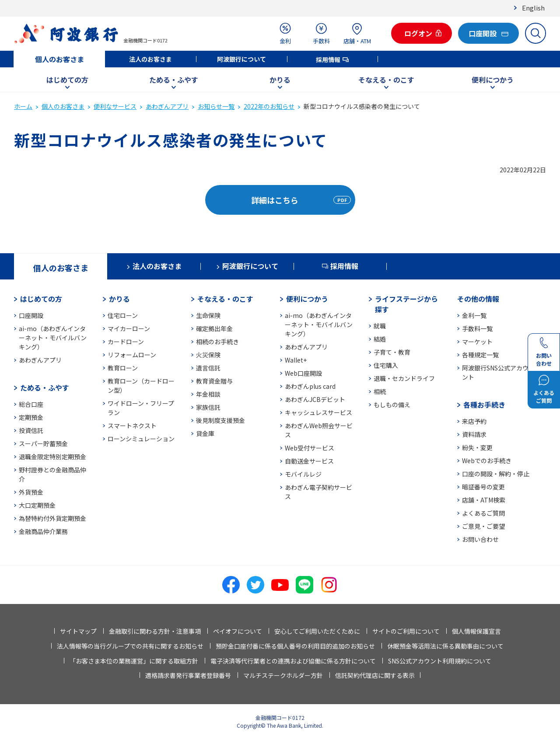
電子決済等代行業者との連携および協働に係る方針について (293, 661)
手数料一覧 (477, 328)
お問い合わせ (480, 539)
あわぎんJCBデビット (315, 399)
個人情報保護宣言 (476, 631)
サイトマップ (78, 631)
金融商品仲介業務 (43, 531)
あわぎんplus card (310, 386)
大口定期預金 (37, 505)
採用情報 (328, 59)
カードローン (126, 342)
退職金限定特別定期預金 (52, 457)
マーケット (477, 342)
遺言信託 (208, 368)
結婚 (380, 339)
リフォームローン (132, 355)
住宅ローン (123, 315)
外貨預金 (31, 492)
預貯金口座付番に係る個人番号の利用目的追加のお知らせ (295, 646)
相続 (380, 391)
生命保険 (208, 315)
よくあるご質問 (483, 513)
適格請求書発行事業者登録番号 (188, 675)
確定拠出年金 (214, 328)
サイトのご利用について (406, 631)
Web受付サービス (310, 448)
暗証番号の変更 (483, 487)
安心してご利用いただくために (317, 631)
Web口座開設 (303, 373)
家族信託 (208, 407)
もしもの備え (392, 405)
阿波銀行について (241, 59)
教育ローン (123, 368)
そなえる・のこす (386, 80)
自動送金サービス (309, 461)
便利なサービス (115, 106)
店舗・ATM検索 (484, 500)
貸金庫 (205, 433)
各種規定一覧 (480, 355)
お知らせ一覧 (216, 106)
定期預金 (31, 417)
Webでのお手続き (487, 461)
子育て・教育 (392, 352)
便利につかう (493, 80)
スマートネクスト (132, 426)
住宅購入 (386, 365)
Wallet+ (296, 360)
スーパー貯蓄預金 (43, 443)
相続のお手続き (217, 342)
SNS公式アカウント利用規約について (440, 661)
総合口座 (31, 404)
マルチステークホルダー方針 (283, 675)
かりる (280, 80)
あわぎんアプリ (167, 106)
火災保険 (208, 355)
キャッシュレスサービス (318, 412)
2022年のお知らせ (269, 106)
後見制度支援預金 (220, 420)
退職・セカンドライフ (404, 378)
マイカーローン (129, 328)
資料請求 (474, 434)
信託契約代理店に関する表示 (375, 675)
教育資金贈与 (214, 381)
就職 (380, 326)
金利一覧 (474, 315)
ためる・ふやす (174, 80)
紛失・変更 (477, 447)
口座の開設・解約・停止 (496, 474)
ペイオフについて (238, 631)
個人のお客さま (59, 59)
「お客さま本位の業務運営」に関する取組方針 (134, 661)
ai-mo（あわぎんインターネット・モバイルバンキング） (53, 338)
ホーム (23, 106)
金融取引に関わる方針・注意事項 (155, 631)
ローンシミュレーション (141, 439)
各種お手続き (484, 405)
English (533, 8)
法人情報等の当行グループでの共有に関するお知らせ (130, 646)
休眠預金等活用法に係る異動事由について (445, 646)
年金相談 (208, 394)
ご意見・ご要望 (483, 526)
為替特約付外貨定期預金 (52, 518)
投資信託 (31, 430)
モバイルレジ (303, 474)
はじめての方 (67, 80)
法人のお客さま (150, 59)
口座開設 (31, 315)
